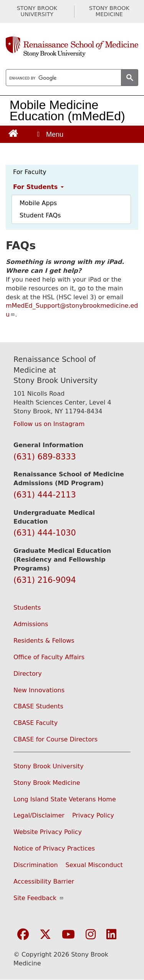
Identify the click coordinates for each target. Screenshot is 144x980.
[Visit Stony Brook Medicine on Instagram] (91, 935)
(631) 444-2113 (45, 495)
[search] (63, 78)
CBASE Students (38, 706)
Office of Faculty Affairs (49, 657)
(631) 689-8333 (45, 457)
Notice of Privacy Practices (54, 848)
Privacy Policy (93, 815)
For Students (38, 187)
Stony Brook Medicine (47, 783)
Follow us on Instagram (49, 424)
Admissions (31, 624)
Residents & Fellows (44, 641)
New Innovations (39, 690)
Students (27, 608)
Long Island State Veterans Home (65, 799)
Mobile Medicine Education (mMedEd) (67, 110)
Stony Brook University (49, 766)
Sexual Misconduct (94, 865)
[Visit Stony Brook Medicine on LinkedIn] (111, 935)
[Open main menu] (50, 134)
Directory (28, 674)
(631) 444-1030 (45, 533)
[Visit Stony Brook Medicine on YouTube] (68, 935)
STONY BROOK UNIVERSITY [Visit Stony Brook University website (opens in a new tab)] (37, 11)
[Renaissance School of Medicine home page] (72, 47)
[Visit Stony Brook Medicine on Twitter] (45, 935)
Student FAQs (40, 215)
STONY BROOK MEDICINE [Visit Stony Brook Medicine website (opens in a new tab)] (109, 11)
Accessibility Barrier (44, 881)
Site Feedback (39, 898)
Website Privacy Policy (48, 832)
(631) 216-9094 (45, 580)
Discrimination (36, 865)
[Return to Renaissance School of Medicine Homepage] (13, 133)
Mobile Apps (38, 203)
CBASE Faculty (36, 723)
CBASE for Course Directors (55, 739)
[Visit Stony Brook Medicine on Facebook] (23, 935)
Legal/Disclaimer (39, 815)
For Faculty (30, 172)
